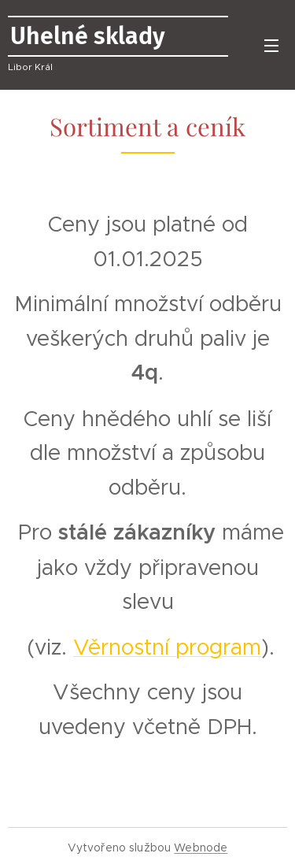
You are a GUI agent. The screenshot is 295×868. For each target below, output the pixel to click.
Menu (271, 46)
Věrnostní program (167, 647)
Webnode (201, 848)
